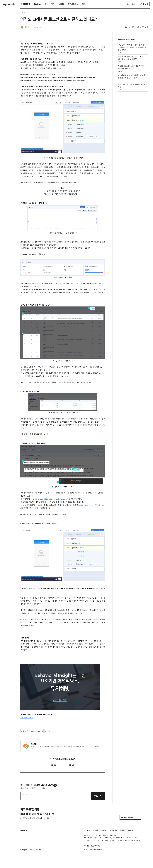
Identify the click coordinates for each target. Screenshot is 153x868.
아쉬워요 (72, 765)
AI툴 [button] (84, 4)
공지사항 (96, 830)
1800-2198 (115, 840)
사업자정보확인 (107, 838)
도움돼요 (54, 765)
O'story (38, 4)
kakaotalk (39, 850)
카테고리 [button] (25, 4)
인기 (53, 4)
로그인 (134, 4)
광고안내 (130, 830)
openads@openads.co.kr (133, 840)
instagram (24, 850)
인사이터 (61, 4)
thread (31, 850)
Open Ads (9, 4)
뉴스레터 (122, 830)
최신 (46, 4)
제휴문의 (104, 830)
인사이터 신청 (144, 4)
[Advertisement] (133, 124)
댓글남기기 (98, 796)
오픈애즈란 (87, 830)
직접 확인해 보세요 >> (28, 718)
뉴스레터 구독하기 (130, 817)
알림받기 (97, 746)
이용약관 (86, 846)
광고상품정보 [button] (73, 4)
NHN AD (24, 831)
